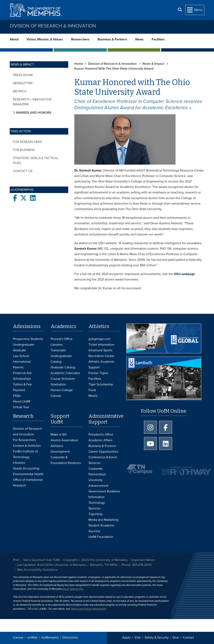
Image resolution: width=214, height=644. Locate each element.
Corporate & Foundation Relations (66, 460)
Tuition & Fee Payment (22, 387)
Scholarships (22, 379)
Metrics (20, 91)
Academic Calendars (65, 373)
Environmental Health (28, 474)
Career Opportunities (103, 452)
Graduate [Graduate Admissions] (19, 350)
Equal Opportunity (73, 589)
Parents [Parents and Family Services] (18, 367)
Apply (126, 638)
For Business (24, 150)
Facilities (158, 39)
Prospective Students (28, 339)
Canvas (18, 638)
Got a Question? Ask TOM (41, 560)
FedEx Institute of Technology (25, 454)
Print (16, 560)
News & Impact (154, 64)
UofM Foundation (101, 537)
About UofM (22, 401)
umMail (32, 638)
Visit (138, 638)
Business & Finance (102, 446)
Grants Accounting (26, 468)
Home (79, 64)
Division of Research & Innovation (53, 26)
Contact (188, 638)
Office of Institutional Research (28, 483)
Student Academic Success (102, 528)
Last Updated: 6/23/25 (32, 565)
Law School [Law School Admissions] (21, 356)
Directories (70, 638)
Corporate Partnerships (97, 471)
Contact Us (23, 171)
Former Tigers (98, 373)
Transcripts (58, 350)
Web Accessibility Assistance (37, 570)
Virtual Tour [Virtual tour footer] (21, 407)
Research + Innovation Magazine (32, 102)
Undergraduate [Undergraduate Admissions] (24, 345)
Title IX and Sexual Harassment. (89, 609)
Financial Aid (22, 373)
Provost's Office (62, 339)
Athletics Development (60, 449)
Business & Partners (112, 39)
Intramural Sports (100, 350)
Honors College (62, 390)
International (22, 362)
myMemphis (50, 638)
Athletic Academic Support (102, 365)
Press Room (23, 75)
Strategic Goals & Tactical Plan (36, 161)
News (139, 39)
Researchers (80, 39)
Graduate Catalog (63, 367)
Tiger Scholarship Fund (101, 387)
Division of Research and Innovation (27, 431)
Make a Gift (59, 435)
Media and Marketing (103, 520)
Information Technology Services (97, 503)
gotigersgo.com (100, 339)
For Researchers (27, 142)
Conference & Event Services (103, 460)
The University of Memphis (67, 565)
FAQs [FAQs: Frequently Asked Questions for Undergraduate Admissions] (17, 396)
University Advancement (98, 483)
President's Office (101, 435)
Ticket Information (101, 345)
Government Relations (104, 491)
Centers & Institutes (27, 446)
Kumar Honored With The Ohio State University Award (114, 69)
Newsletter (23, 83)
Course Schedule (63, 379)
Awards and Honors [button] (33, 113)
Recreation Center (101, 356)
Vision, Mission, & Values (45, 39)
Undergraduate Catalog (61, 359)
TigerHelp (95, 514)
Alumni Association (64, 440)
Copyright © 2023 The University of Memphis (95, 560)
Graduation (58, 384)
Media (93, 396)
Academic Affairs (100, 440)
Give (176, 638)
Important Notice (143, 560)
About (14, 39)
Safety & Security (157, 638)
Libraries (57, 345)
